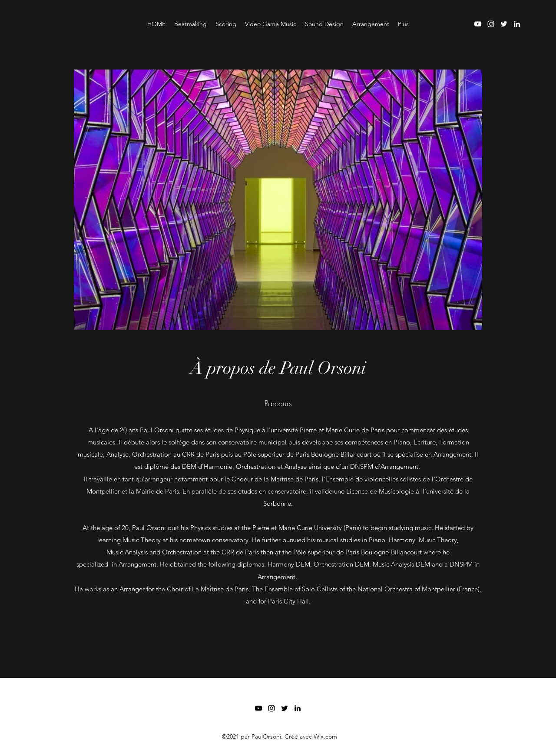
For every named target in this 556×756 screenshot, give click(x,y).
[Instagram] (491, 24)
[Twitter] (504, 24)
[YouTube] (478, 24)
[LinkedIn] (517, 24)
